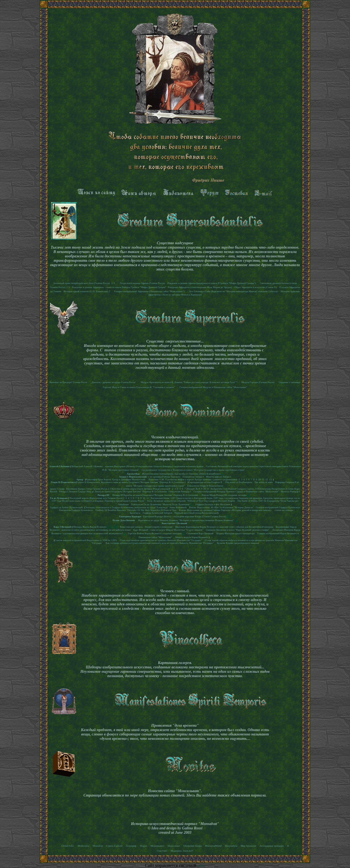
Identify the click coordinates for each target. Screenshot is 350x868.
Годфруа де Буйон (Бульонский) (66, 507)
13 (270, 479)
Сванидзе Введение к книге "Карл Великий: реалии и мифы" (238, 530)
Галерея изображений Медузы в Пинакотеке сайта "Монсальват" (213, 387)
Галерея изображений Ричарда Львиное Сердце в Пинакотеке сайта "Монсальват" (236, 492)
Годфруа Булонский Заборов (158, 513)
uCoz (201, 866)
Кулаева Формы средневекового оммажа (238, 543)
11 (263, 479)
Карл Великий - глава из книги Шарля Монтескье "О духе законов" (168, 530)
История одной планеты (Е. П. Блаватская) (86, 291)
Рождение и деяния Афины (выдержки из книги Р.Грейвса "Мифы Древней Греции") (212, 283)
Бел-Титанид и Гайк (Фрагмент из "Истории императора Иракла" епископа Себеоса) (234, 291)
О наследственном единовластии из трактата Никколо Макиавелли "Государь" (161, 540)
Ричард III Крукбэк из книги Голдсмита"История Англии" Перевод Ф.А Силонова (155, 495)
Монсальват (174, 846)
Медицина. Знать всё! (182, 851)
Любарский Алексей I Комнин (87, 466)
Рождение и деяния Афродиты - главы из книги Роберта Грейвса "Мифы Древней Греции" (119, 287)
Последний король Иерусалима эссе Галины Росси (96, 498)
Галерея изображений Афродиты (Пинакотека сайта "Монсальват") (149, 291)
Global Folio (68, 846)
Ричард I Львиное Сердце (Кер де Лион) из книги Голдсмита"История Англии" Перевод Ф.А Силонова (113, 492)
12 (267, 479)
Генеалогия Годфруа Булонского (76, 510)
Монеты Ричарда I (290, 492)
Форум (144, 846)
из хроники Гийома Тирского (165, 477)
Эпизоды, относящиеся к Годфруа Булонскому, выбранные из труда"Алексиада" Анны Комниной (136, 507)
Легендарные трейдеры (272, 846)
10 (259, 479)
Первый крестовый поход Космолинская (196, 513)
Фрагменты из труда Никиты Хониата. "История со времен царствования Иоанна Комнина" (186, 520)
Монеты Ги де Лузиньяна (176, 504)
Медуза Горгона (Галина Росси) (257, 382)
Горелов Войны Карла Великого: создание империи (155, 533)
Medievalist (84, 846)
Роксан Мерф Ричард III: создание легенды (224, 495)
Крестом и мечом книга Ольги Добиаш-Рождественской (141, 489)
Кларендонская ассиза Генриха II (205, 482)
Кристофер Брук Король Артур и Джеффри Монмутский (116, 479)
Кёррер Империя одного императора (236, 533)
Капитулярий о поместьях (159, 527)
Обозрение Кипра (192, 846)
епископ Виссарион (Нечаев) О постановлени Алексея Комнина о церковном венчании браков (154, 466)
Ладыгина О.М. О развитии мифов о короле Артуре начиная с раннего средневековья (193, 479)
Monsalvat (98, 846)
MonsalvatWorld (213, 846)
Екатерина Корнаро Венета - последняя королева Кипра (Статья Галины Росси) (184, 516)
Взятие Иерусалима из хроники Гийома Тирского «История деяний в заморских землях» (226, 510)
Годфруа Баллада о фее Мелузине (213, 504)
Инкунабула (231, 846)
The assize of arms (263, 482)
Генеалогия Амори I (193, 477)
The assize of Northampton (238, 482)
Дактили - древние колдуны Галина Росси (113, 382)
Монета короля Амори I (219, 477)
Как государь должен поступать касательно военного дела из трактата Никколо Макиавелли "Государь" (160, 543)
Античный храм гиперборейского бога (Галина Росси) (81, 283)
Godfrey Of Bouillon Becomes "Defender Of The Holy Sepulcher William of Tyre (136, 510)
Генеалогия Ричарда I (180, 492)
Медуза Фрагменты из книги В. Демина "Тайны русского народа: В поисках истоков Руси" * (189, 382)
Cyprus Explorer (115, 846)
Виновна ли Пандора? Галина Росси (68, 382)
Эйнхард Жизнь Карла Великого (90, 527)
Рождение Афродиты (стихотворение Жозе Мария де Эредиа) (200, 287)
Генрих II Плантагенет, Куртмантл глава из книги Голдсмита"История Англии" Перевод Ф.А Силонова (130, 482)
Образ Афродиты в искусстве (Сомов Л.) (256, 287)
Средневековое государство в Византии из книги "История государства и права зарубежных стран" (193, 470)
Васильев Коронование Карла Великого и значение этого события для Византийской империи (224, 527)
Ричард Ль (192, 489)
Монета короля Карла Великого (192, 537)
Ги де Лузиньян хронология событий (166, 501)
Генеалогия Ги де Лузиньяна (146, 504)
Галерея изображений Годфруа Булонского (278, 507)
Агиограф (131, 846)
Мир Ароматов (248, 846)
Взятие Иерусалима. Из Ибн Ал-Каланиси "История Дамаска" (222, 507)
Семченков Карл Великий (200, 533)
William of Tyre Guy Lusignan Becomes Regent (211, 501)
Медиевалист (157, 846)
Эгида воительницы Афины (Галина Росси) (142, 283)
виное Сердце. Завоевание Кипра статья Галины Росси (79, 489)
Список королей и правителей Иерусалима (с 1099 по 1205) (86, 540)
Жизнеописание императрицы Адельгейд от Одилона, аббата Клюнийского (181, 474)
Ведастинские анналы (132, 527)
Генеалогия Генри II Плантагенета (205, 486)
